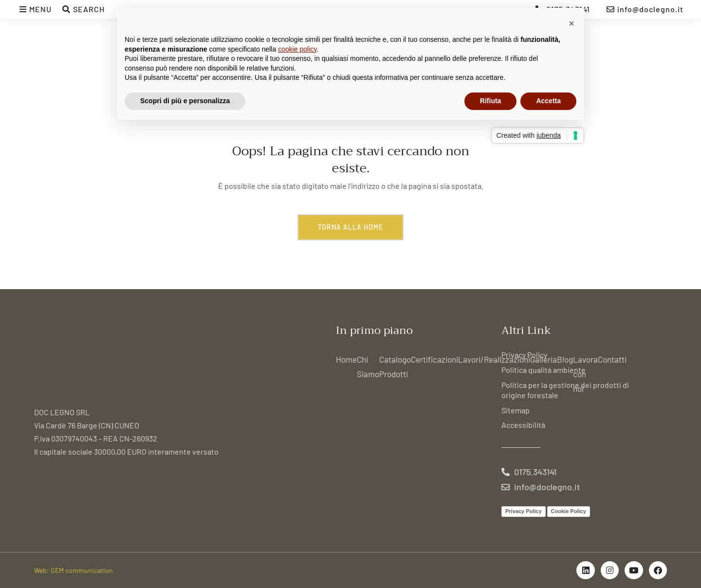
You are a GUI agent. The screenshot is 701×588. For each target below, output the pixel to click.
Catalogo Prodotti (395, 367)
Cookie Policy (569, 511)
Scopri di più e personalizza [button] (185, 101)
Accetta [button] (548, 101)
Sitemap (516, 410)
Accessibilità (523, 425)
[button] (572, 23)
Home (346, 359)
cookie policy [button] (297, 49)
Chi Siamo (368, 367)
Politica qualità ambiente (544, 370)
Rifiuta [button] (491, 101)
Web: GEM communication (74, 570)
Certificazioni (434, 359)
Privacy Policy (524, 355)
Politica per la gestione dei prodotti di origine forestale (565, 390)
